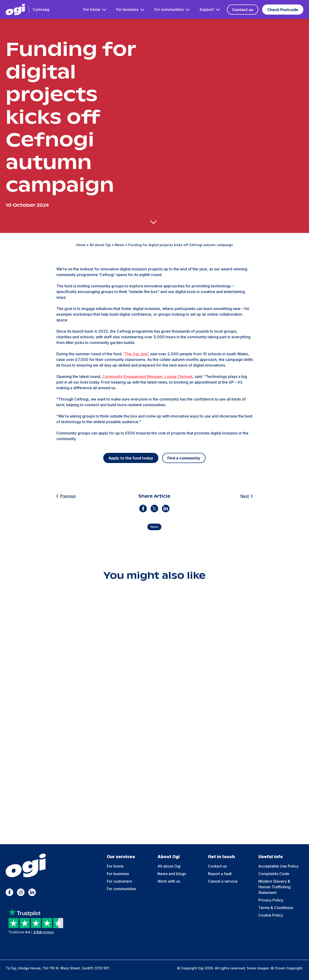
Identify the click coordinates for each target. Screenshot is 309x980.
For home (92, 9)
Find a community (184, 458)
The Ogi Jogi (136, 354)
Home (81, 245)
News (119, 245)
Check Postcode (283, 10)
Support (207, 9)
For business (127, 9)
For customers (119, 881)
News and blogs (172, 874)
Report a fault (220, 874)
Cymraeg (41, 9)
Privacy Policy (271, 900)
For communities (169, 9)
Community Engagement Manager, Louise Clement (147, 376)
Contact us (243, 10)
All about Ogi (100, 245)
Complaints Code (274, 874)
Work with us (169, 881)
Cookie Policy (271, 915)
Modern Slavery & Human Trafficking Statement (274, 887)
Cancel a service (223, 881)
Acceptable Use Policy (278, 866)
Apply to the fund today (131, 458)
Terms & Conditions (276, 908)
